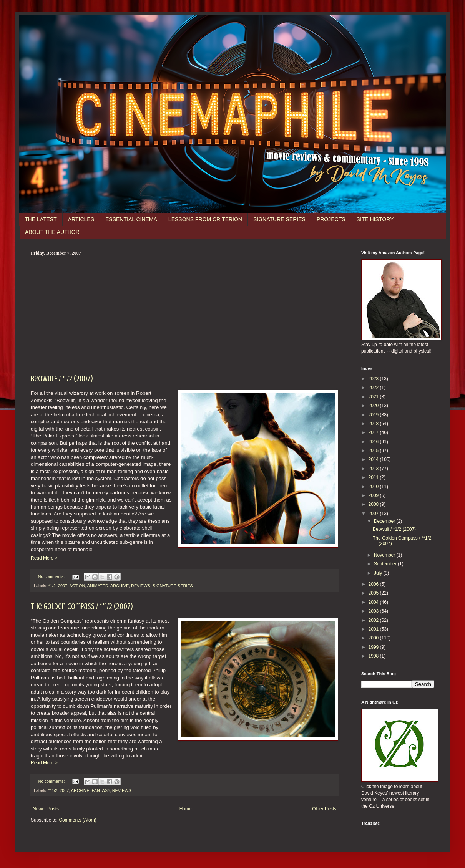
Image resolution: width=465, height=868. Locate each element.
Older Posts (324, 809)
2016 (374, 442)
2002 (374, 620)
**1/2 (53, 790)
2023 (374, 379)
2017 (374, 432)
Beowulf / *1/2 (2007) (62, 379)
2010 (374, 487)
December (385, 521)
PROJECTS (331, 219)
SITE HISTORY (375, 219)
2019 (374, 415)
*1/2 (52, 586)
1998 (374, 656)
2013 (374, 469)
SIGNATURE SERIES (279, 219)
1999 (374, 647)
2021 (374, 397)
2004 (374, 602)
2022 (374, 388)
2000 (374, 638)
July (379, 573)
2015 (374, 451)
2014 (374, 459)
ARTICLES (81, 219)
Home (186, 809)
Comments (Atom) (77, 820)
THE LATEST (41, 219)
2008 (374, 504)
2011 (374, 477)
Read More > (44, 558)
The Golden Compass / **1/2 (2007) (82, 606)
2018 (374, 424)
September (386, 564)
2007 (63, 586)
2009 (374, 495)
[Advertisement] (184, 314)
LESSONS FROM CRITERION (205, 219)
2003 (374, 611)
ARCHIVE (120, 586)
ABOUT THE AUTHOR (52, 232)
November (385, 555)
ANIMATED (98, 586)
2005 (374, 593)
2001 (374, 629)
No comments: (52, 576)
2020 (374, 406)
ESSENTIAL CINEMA (131, 219)
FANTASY (101, 790)
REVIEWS (141, 586)
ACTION (77, 586)
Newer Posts (46, 809)
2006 (374, 584)
